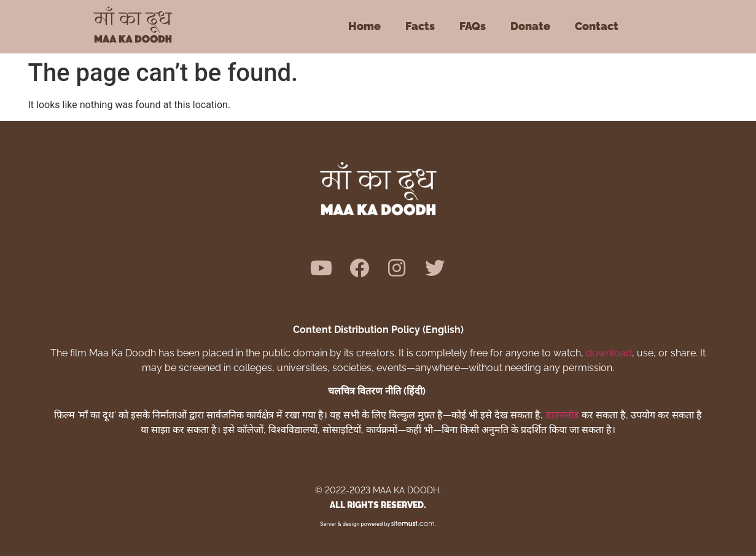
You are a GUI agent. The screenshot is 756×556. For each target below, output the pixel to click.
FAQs (473, 26)
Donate (530, 26)
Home (364, 26)
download (609, 353)
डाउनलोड (562, 415)
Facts (420, 26)
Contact (597, 26)
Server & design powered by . (378, 524)
